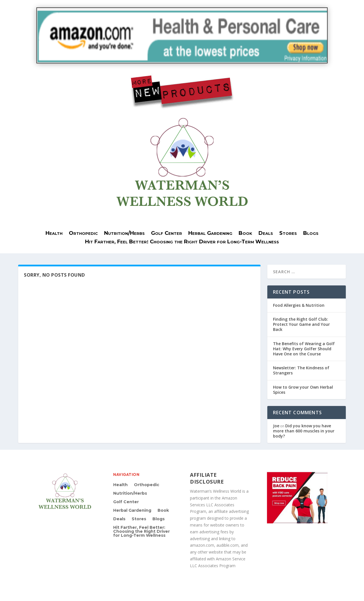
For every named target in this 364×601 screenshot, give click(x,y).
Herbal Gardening (210, 234)
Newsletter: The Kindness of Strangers (301, 370)
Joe (276, 426)
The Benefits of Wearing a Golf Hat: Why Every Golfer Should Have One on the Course (304, 349)
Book (245, 234)
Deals (266, 234)
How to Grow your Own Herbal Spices (303, 390)
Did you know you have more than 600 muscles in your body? (304, 431)
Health (54, 234)
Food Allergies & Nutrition (299, 305)
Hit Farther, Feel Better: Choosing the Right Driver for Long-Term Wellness (182, 242)
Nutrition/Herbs (124, 234)
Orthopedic (83, 234)
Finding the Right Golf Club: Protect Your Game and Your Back (301, 324)
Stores (288, 234)
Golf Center (167, 234)
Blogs (311, 234)
